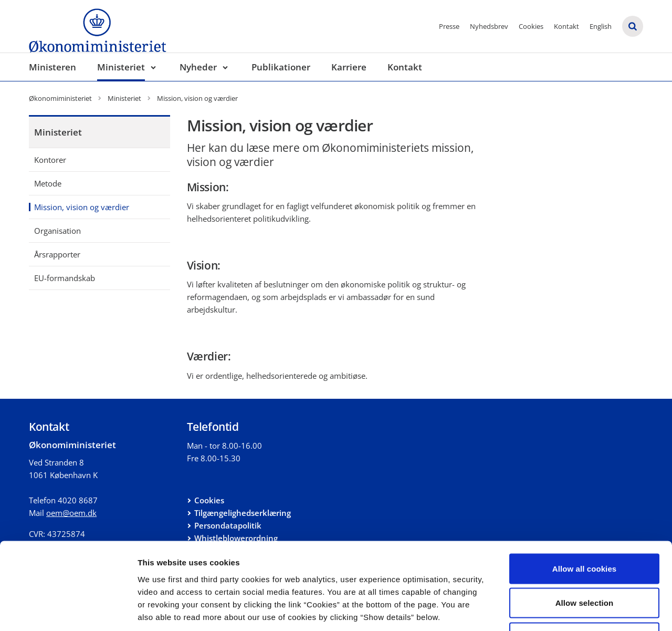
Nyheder (198, 67)
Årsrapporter (57, 254)
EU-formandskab (65, 278)
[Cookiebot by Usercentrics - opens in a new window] (68, 611)
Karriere (349, 67)
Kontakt (566, 26)
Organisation (57, 231)
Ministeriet (121, 67)
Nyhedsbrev (489, 26)
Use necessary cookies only (585, 562)
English (601, 26)
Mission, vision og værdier (82, 207)
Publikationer (281, 67)
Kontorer (50, 160)
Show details (551, 610)
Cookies (531, 26)
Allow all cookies (585, 493)
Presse (449, 26)
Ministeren (52, 67)
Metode (48, 183)
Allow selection (585, 528)
